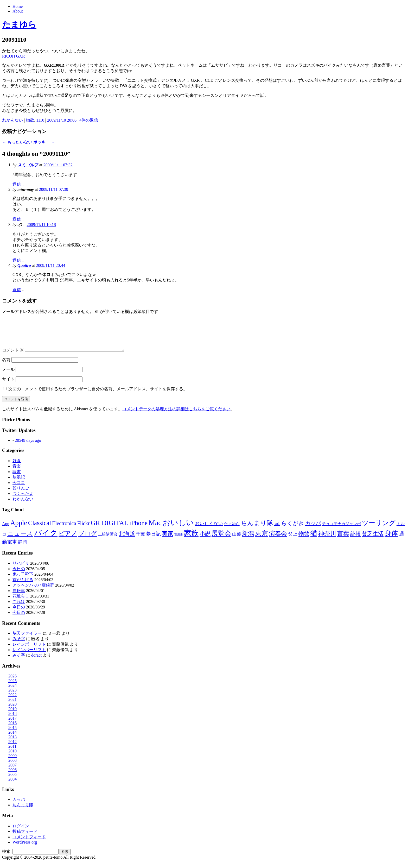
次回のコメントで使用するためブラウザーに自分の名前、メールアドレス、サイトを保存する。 (98, 395)
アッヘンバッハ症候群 (33, 591)
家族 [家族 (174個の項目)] (191, 539)
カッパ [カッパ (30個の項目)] (313, 530)
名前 (6, 366)
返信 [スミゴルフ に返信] (17, 184)
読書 (17, 478)
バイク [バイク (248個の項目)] (46, 539)
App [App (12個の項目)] (6, 530)
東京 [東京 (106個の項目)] (262, 540)
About (18, 11)
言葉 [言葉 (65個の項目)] (343, 540)
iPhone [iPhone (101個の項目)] (138, 529)
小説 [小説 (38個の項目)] (205, 540)
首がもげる (23, 586)
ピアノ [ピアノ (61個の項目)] (68, 540)
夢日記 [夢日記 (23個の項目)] (153, 540)
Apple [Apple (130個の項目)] (19, 529)
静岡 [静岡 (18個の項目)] (23, 548)
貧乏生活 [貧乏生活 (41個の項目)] (373, 540)
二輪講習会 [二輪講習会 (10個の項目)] (108, 540)
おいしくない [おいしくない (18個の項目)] (209, 530)
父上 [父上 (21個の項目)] (293, 540)
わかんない (12, 120)
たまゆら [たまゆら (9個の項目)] (232, 530)
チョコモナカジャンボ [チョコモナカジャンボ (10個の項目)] (341, 530)
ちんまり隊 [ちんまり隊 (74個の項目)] (257, 529)
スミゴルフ (28, 165)
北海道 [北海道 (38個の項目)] (127, 540)
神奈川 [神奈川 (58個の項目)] (327, 540)
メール (8, 376)
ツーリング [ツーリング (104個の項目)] (379, 529)
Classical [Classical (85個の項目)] (40, 529)
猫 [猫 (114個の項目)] (314, 540)
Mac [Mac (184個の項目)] (155, 529)
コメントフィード (29, 843)
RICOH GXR (14, 56)
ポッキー (44, 142)
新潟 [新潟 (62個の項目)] (248, 540)
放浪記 (19, 483)
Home (18, 6)
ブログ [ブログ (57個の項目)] (88, 540)
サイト (8, 385)
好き (17, 467)
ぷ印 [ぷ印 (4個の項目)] (277, 530)
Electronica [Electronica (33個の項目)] (64, 530)
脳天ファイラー (27, 640)
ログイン (21, 832)
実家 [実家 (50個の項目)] (168, 540)
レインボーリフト (29, 650)
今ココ (19, 489)
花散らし (21, 602)
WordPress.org (25, 848)
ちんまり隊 (23, 811)
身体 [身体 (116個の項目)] (391, 540)
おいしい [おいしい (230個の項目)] (178, 529)
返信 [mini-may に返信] (17, 219)
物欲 (30, 120)
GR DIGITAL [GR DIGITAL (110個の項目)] (110, 529)
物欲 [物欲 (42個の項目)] (304, 540)
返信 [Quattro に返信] (17, 290)
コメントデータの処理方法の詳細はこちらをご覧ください (176, 415)
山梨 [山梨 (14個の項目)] (237, 540)
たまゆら (19, 24)
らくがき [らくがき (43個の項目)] (293, 530)
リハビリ (21, 570)
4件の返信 (89, 120)
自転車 (19, 597)
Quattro (24, 265)
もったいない (17, 142)
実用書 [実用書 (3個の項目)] (179, 541)
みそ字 (19, 645)
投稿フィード (25, 838)
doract (36, 661)
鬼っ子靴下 (23, 580)
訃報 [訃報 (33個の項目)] (355, 540)
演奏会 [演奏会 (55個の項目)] (278, 540)
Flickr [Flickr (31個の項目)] (84, 530)
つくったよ (23, 500)
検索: (7, 858)
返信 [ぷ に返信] (17, 260)
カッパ (19, 806)
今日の (19, 575)
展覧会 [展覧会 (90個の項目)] (221, 540)
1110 (40, 120)
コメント (13, 356)
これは (19, 608)
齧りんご (21, 494)
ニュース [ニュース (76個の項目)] (20, 540)
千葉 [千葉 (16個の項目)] (141, 540)
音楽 (17, 472)
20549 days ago (28, 447)
